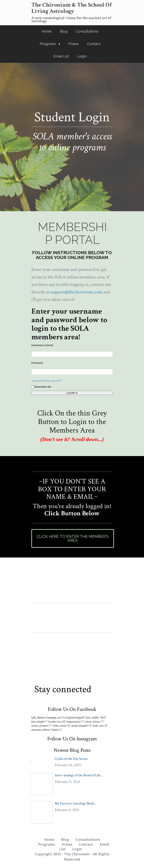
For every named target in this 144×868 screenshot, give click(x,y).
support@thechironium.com (76, 292)
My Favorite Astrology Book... (75, 803)
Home (47, 31)
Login (82, 56)
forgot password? (53, 381)
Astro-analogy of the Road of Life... (79, 775)
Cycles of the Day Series (71, 759)
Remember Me (41, 387)
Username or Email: (42, 345)
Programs (48, 44)
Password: (37, 363)
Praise (74, 44)
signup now (37, 381)
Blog (64, 31)
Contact (94, 44)
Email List (61, 56)
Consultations (87, 31)
